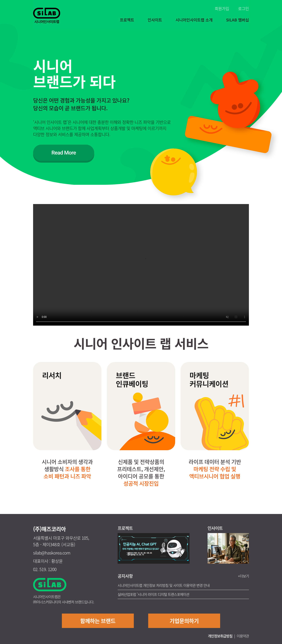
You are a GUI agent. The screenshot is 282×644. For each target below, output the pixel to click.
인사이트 (155, 20)
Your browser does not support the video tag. (141, 265)
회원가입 (222, 8)
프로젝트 (127, 20)
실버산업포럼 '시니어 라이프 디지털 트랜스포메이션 (153, 594)
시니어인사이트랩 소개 (194, 20)
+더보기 (243, 576)
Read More (64, 153)
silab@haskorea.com (52, 553)
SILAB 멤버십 (237, 20)
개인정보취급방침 (220, 636)
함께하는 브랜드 (98, 621)
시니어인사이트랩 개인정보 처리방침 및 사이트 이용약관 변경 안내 (164, 585)
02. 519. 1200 (45, 569)
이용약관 (243, 636)
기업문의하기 (184, 621)
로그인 (244, 8)
